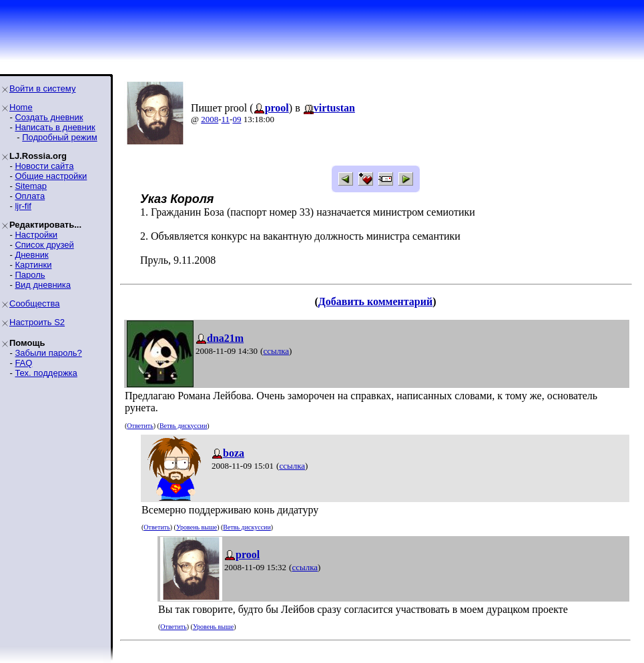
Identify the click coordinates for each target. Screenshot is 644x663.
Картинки (33, 265)
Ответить (140, 426)
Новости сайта (44, 166)
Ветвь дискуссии (183, 426)
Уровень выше (197, 527)
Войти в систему (42, 88)
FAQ (23, 363)
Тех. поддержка (46, 373)
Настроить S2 (37, 322)
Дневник (31, 255)
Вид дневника (43, 285)
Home (21, 107)
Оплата (30, 196)
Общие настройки (51, 176)
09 (237, 119)
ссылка (276, 351)
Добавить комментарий (375, 301)
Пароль (30, 275)
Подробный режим (59, 137)
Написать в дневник (55, 127)
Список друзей (44, 245)
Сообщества (35, 303)
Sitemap (31, 186)
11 (226, 119)
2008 (210, 119)
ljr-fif (23, 206)
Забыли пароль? (48, 353)
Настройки (36, 235)
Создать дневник (49, 117)
